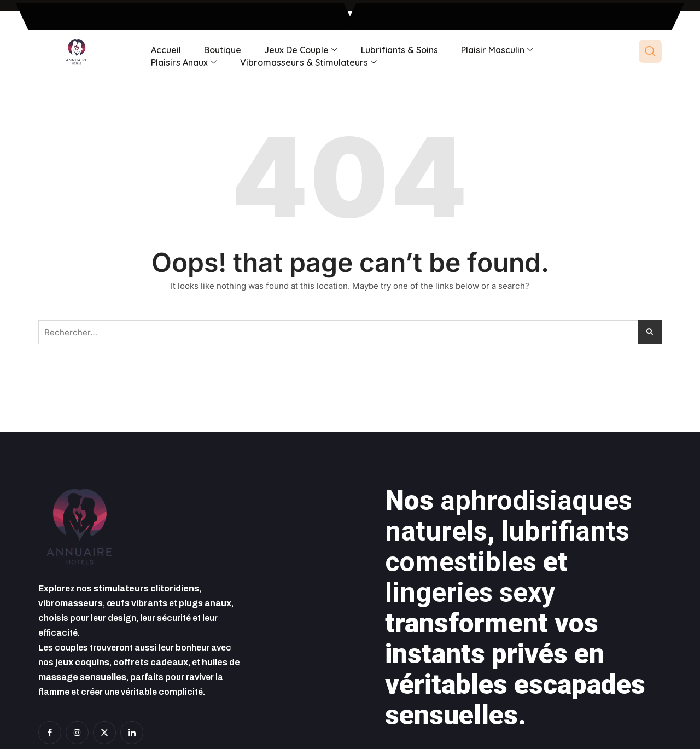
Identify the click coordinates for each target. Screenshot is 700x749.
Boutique (221, 49)
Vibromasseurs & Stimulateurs (307, 61)
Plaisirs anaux (183, 61)
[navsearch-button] (650, 51)
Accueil (165, 49)
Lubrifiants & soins (396, 49)
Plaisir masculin (492, 49)
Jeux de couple (298, 49)
